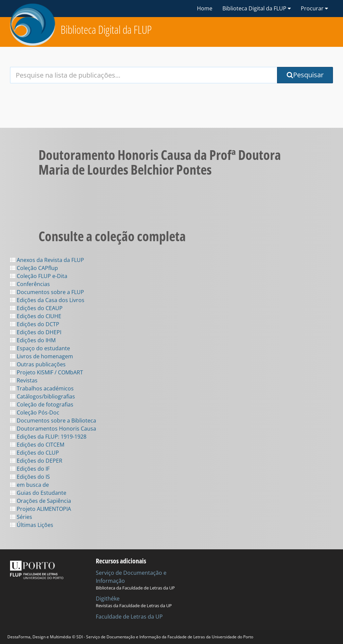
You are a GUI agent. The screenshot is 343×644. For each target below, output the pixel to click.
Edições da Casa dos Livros (47, 300)
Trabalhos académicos (42, 388)
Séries (21, 517)
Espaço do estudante (40, 348)
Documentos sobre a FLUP (47, 292)
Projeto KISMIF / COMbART (47, 372)
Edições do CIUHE (36, 316)
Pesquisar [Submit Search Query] (305, 75)
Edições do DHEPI (36, 332)
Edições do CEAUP (36, 308)
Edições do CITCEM (37, 445)
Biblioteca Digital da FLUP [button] (257, 8)
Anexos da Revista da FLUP (47, 260)
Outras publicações (38, 364)
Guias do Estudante (38, 493)
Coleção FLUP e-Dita (39, 276)
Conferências (30, 284)
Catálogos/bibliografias (43, 396)
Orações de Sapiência (41, 501)
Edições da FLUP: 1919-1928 (48, 437)
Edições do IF (30, 469)
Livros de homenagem (42, 356)
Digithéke (108, 599)
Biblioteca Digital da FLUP (106, 30)
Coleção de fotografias (42, 404)
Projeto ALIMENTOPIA (41, 509)
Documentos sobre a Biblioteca (53, 421)
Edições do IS (30, 477)
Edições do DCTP (35, 324)
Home (205, 8)
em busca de (29, 485)
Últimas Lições (32, 525)
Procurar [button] (314, 8)
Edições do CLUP (35, 453)
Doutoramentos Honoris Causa (53, 429)
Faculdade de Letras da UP (129, 617)
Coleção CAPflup (34, 268)
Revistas (24, 380)
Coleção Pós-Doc (35, 412)
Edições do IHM (33, 340)
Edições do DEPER (36, 461)
